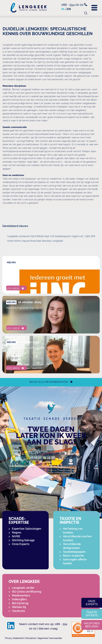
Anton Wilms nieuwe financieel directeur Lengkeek (35, 241)
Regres (17, 532)
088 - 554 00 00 (74, 5)
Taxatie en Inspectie (70, 521)
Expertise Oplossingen (27, 529)
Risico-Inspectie (73, 556)
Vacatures (19, 611)
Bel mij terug (20, 603)
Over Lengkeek (24, 582)
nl (63, 9)
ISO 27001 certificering (27, 592)
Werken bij (19, 607)
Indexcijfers (19, 599)
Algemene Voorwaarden (50, 638)
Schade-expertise (19, 521)
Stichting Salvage (23, 540)
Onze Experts (21, 544)
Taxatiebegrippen (74, 552)
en (69, 9)
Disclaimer (31, 638)
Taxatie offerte (92, 614)
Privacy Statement (14, 638)
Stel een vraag (48, 629)
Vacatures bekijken (92, 625)
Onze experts (92, 603)
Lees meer (13, 289)
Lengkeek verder (23, 588)
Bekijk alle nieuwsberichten (49, 382)
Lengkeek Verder (51, 453)
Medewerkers (21, 595)
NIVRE (16, 536)
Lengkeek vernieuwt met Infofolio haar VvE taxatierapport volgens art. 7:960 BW (51, 236)
